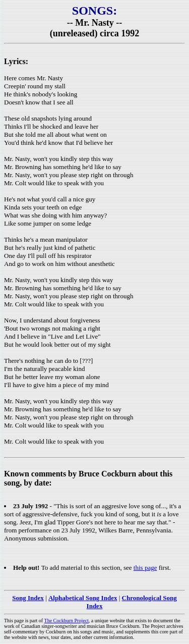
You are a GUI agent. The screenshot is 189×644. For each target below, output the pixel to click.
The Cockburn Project (67, 621)
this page (145, 568)
